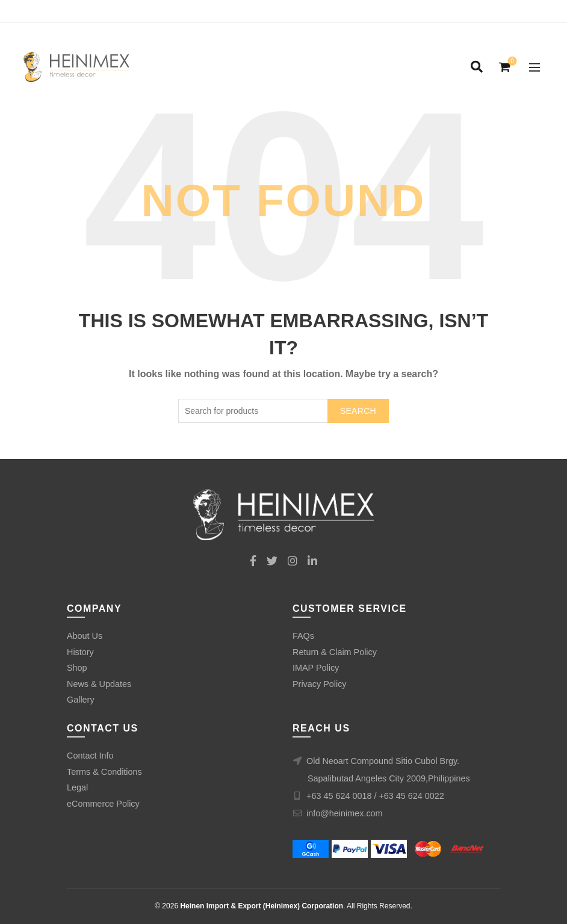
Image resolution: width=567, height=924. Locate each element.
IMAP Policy (316, 668)
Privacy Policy (320, 684)
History (80, 652)
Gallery (81, 700)
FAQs (303, 636)
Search (358, 411)
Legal (77, 787)
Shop (77, 668)
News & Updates (99, 684)
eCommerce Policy (103, 804)
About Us (85, 636)
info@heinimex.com (345, 813)
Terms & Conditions (104, 772)
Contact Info (90, 756)
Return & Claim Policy (335, 652)
